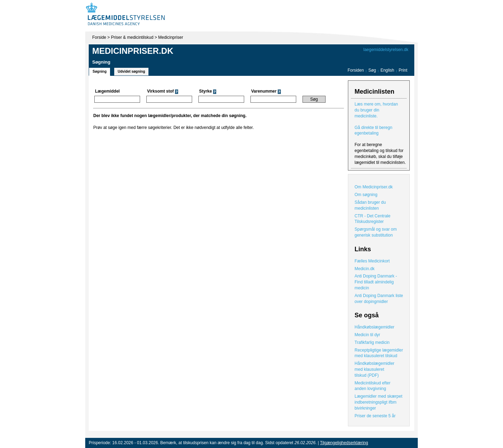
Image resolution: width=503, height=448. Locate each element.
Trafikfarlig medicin (372, 342)
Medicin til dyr (367, 335)
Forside (99, 37)
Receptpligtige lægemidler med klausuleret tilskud (379, 353)
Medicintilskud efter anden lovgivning (373, 386)
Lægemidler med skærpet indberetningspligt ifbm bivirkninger (378, 402)
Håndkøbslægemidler (374, 327)
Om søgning (366, 195)
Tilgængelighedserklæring (344, 443)
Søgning (100, 71)
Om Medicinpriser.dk (374, 187)
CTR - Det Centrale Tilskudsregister (373, 219)
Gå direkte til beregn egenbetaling (373, 131)
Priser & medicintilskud (132, 37)
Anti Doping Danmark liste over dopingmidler (379, 299)
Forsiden (356, 70)
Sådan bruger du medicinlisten (370, 205)
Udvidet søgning (131, 71)
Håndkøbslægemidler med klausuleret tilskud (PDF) (374, 369)
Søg (372, 70)
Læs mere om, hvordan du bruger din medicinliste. (376, 110)
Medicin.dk (365, 269)
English (388, 70)
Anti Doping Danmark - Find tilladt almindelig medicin (376, 282)
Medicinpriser (171, 37)
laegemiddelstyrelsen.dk (386, 50)
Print (403, 70)
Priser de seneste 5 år (375, 416)
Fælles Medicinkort (372, 261)
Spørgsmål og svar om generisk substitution (376, 232)
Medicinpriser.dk (133, 51)
